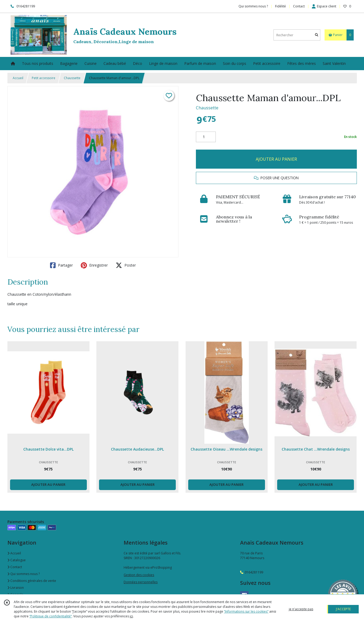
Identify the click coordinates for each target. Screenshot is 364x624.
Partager (61, 265)
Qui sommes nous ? (24, 574)
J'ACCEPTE (343, 609)
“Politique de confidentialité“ (51, 616)
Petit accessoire (44, 78)
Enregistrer (94, 265)
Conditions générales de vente (32, 581)
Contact (299, 6)
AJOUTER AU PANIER (276, 159)
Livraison (16, 588)
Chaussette (72, 78)
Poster (126, 265)
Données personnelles (141, 582)
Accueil (18, 78)
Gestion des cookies (139, 575)
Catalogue (17, 560)
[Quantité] (206, 137)
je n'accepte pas (301, 609)
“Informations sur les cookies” (246, 611)
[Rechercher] (317, 35)
